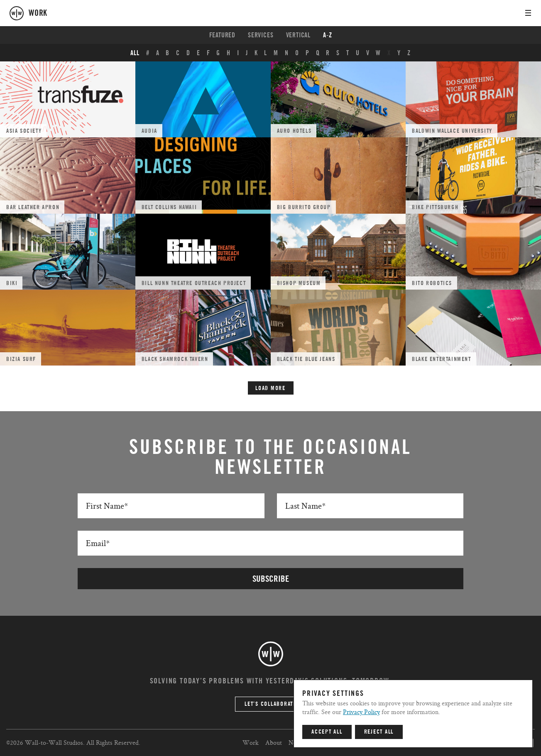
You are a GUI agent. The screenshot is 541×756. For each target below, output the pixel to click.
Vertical (298, 35)
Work (251, 743)
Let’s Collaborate (270, 704)
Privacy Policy (361, 712)
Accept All (327, 732)
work (38, 13)
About (274, 743)
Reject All (379, 732)
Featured (222, 35)
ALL (135, 53)
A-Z (327, 35)
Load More (270, 388)
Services (261, 35)
